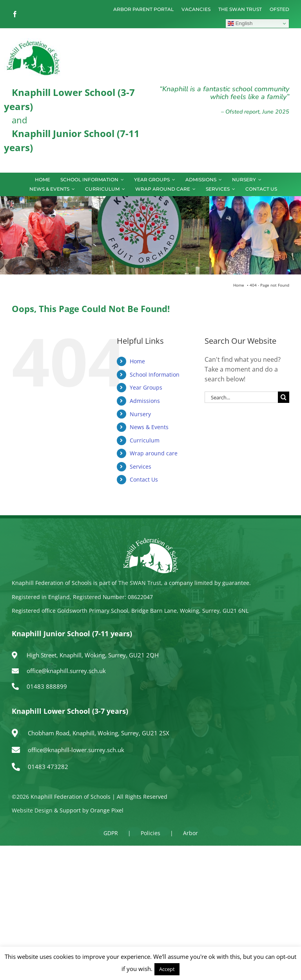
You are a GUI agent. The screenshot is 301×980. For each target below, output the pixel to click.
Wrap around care (154, 453)
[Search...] (241, 397)
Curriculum (145, 440)
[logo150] (33, 42)
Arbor (190, 833)
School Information (155, 374)
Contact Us (144, 479)
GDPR (111, 833)
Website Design (32, 810)
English (240, 23)
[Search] (284, 397)
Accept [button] (167, 969)
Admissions (145, 401)
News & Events (149, 427)
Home (137, 361)
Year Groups (146, 387)
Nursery (140, 414)
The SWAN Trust (140, 583)
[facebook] (15, 14)
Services (141, 467)
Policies (150, 833)
